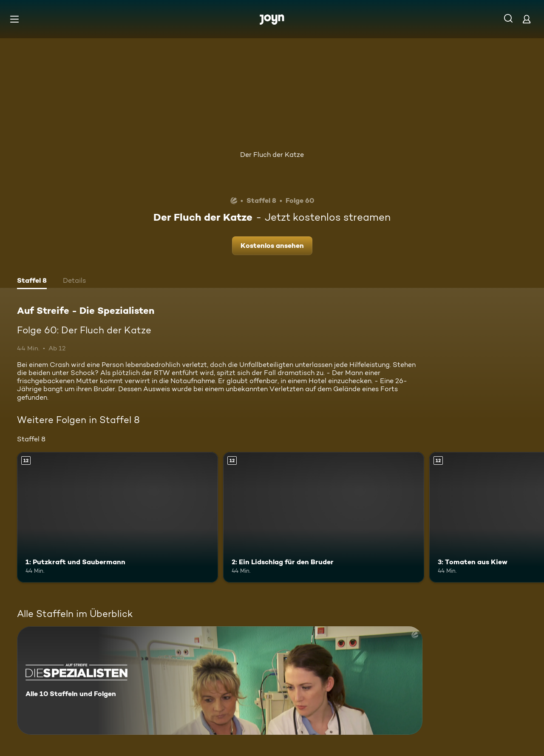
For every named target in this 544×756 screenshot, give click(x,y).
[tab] (32, 281)
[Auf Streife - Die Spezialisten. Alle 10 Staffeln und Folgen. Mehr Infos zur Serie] (220, 681)
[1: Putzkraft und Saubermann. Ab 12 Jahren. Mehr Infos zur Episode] (118, 517)
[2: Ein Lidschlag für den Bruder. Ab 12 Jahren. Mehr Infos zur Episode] (324, 517)
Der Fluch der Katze (272, 155)
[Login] (527, 19)
